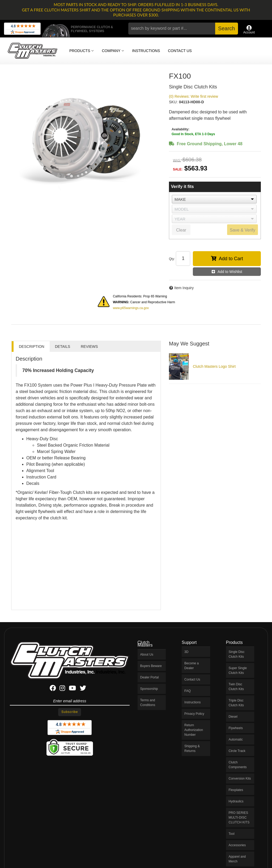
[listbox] (214, 199)
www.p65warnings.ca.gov (131, 308)
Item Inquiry (184, 288)
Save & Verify (243, 230)
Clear (181, 230)
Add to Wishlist (230, 272)
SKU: (173, 102)
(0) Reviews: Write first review (194, 96)
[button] (183, 29)
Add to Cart (231, 259)
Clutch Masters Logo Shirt (214, 366)
